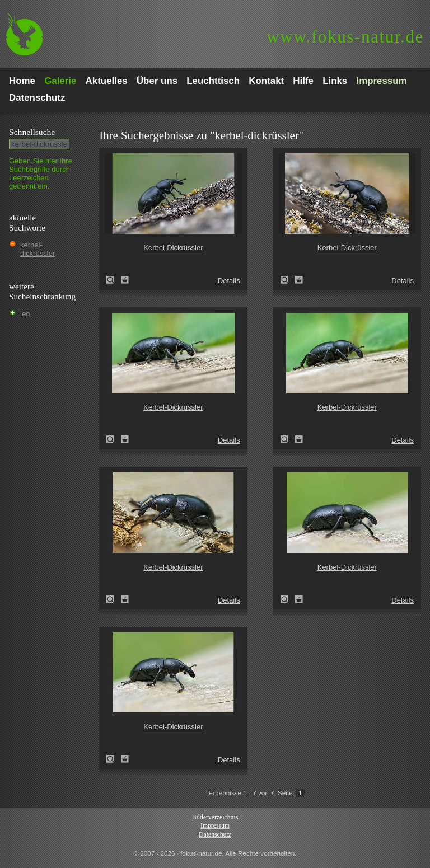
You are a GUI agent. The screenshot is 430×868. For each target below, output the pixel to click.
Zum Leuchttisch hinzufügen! (125, 280)
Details (229, 281)
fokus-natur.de (345, 37)
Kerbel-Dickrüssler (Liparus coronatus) (114, 280)
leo (25, 314)
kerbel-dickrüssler (38, 249)
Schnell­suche (32, 132)
